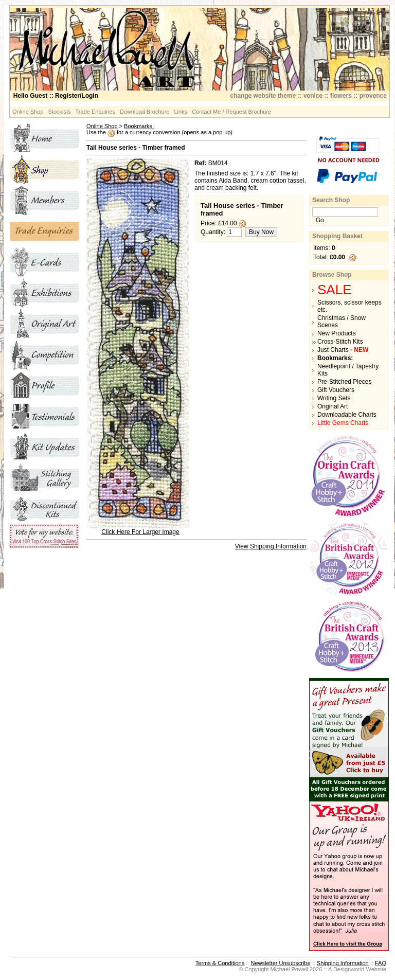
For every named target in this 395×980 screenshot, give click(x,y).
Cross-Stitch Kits (340, 342)
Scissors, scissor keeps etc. (349, 306)
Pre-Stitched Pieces (344, 382)
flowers (341, 96)
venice (313, 96)
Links (181, 112)
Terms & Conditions (220, 963)
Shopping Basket (337, 236)
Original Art (333, 406)
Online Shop (28, 112)
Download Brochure (145, 112)
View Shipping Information (271, 546)
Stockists (60, 112)
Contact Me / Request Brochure (231, 112)
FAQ (381, 963)
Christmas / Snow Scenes (342, 322)
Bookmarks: (139, 126)
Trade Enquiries (95, 112)
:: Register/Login (56, 96)
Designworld (349, 969)
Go (320, 220)
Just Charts (343, 350)
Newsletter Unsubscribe (280, 963)
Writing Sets (334, 398)
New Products (337, 333)
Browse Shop (332, 275)
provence (373, 96)
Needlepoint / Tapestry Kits (348, 370)
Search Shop (331, 200)
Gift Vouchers (336, 390)
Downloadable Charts (347, 415)
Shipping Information (343, 963)
